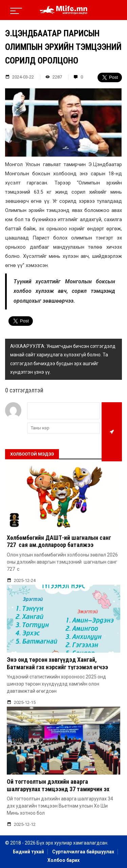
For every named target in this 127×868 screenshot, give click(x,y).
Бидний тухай (28, 852)
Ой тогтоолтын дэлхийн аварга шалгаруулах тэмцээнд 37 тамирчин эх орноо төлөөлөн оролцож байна (58, 789)
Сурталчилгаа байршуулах (83, 852)
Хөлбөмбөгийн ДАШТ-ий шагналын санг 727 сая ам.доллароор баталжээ (59, 541)
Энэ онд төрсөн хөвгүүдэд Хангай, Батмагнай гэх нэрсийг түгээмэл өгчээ (57, 663)
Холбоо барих (63, 860)
